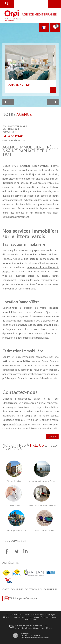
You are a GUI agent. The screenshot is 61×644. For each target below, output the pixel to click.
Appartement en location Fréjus (42, 506)
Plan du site (8, 617)
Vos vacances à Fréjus (45, 530)
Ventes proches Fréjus (16, 530)
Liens (31, 617)
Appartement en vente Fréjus (42, 481)
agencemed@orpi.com (14, 140)
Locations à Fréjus (14, 506)
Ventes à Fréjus (14, 481)
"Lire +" (52, 436)
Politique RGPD (31, 620)
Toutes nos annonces (49, 617)
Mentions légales (21, 617)
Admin (37, 617)
